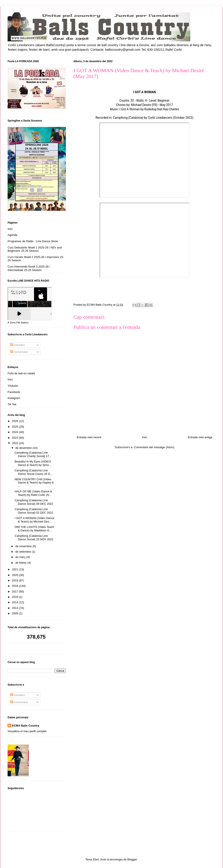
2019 (15, 580)
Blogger (132, 859)
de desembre (24, 448)
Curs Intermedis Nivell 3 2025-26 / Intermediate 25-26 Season (29, 268)
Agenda (12, 235)
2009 (15, 613)
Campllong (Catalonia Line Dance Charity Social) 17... (33, 454)
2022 (15, 443)
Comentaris (19, 352)
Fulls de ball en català (21, 373)
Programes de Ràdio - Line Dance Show (33, 241)
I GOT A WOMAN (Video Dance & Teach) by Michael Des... (34, 520)
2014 (15, 602)
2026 (15, 421)
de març (21, 557)
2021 (15, 569)
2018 (15, 586)
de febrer (21, 563)
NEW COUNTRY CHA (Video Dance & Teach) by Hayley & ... (34, 483)
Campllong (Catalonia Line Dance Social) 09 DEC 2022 (34, 502)
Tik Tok (12, 404)
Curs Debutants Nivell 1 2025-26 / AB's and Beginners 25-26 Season (35, 249)
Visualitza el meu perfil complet (27, 731)
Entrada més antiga (200, 437)
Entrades (18, 345)
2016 (15, 597)
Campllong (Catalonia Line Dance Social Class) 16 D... (33, 472)
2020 (15, 575)
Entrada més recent (89, 437)
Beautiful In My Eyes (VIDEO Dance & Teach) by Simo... (33, 463)
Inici (144, 437)
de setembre (24, 552)
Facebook (14, 392)
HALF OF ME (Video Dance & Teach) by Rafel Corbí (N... (33, 493)
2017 (15, 591)
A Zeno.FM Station (18, 323)
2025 (15, 427)
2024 (15, 432)
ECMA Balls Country (26, 726)
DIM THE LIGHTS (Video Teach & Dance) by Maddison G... (34, 529)
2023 (15, 438)
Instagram (14, 398)
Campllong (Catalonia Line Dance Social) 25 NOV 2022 (34, 538)
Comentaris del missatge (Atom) (154, 447)
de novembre (24, 546)
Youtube (13, 386)
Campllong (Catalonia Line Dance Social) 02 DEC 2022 (34, 511)
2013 (15, 608)
